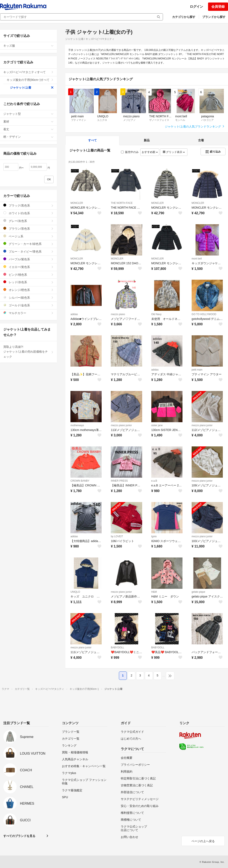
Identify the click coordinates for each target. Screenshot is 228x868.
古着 (201, 140)
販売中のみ (130, 152)
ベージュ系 (28, 236)
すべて (92, 140)
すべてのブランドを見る (19, 836)
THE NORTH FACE (122, 203)
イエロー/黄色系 (28, 267)
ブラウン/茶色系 (28, 229)
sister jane (157, 425)
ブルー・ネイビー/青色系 (28, 251)
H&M (154, 592)
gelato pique (198, 592)
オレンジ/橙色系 (28, 290)
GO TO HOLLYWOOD (204, 314)
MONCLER (77, 203)
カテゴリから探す (184, 17)
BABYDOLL (117, 648)
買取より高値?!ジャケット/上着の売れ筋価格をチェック (28, 352)
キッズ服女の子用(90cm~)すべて (30, 80)
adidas (74, 314)
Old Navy (156, 314)
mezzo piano (118, 314)
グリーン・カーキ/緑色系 (28, 244)
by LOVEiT (117, 536)
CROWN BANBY (80, 481)
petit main (197, 370)
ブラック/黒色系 (28, 205)
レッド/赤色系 (28, 282)
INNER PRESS (119, 481)
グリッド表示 (174, 152)
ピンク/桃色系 (28, 275)
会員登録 (218, 7)
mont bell (197, 259)
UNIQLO (75, 592)
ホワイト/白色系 (28, 213)
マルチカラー (28, 313)
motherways (77, 425)
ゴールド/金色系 (28, 305)
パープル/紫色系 (28, 259)
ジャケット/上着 (32, 88)
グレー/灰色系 (28, 221)
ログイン (196, 7)
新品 (147, 140)
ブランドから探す (214, 17)
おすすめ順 (150, 152)
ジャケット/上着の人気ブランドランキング (195, 127)
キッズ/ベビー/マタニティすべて (28, 72)
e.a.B (154, 481)
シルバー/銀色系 (28, 297)
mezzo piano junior (121, 425)
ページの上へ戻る (203, 841)
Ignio (154, 536)
